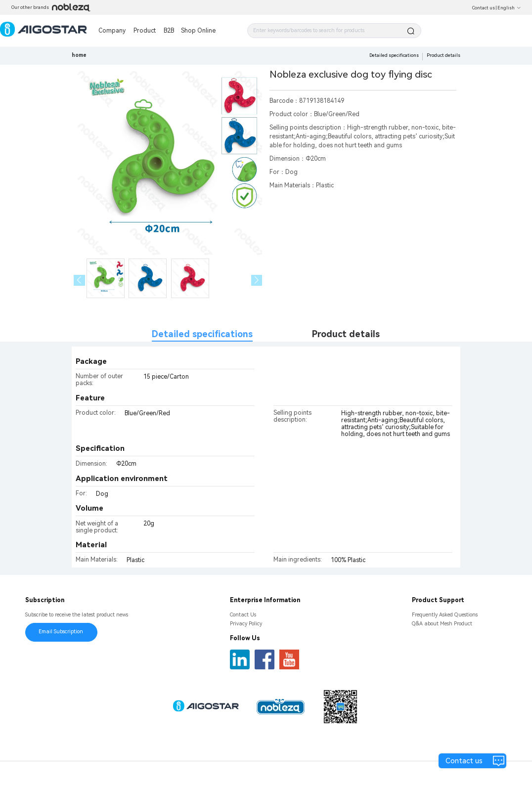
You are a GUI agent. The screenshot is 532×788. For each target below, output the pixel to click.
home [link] (79, 55)
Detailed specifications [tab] (202, 334)
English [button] (509, 8)
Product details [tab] (346, 334)
